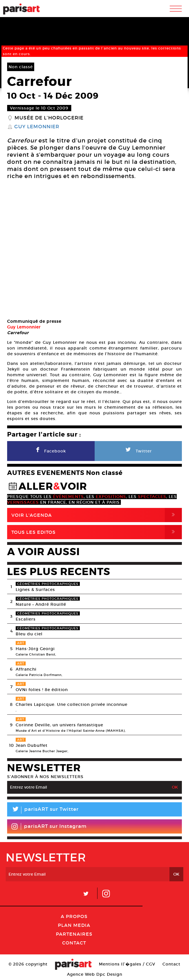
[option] (94, 250)
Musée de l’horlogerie (49, 118)
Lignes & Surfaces (35, 590)
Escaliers (26, 619)
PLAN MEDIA (74, 925)
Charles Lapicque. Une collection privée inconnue (72, 704)
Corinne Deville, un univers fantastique (59, 725)
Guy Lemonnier (37, 127)
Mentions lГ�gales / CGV (127, 964)
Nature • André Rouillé (41, 604)
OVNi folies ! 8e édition (42, 690)
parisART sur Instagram (49, 826)
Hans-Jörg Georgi (35, 649)
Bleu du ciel (29, 634)
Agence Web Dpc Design (95, 974)
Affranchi (26, 669)
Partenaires (74, 934)
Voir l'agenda (97, 515)
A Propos (74, 916)
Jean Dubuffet (32, 745)
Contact (74, 943)
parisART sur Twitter (43, 810)
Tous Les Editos (97, 532)
